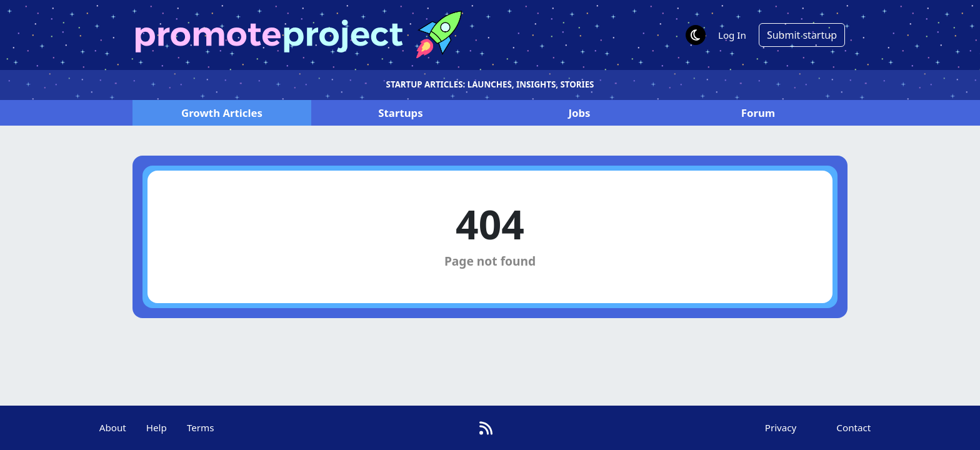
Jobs (579, 113)
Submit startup (802, 35)
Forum (758, 113)
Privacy (781, 427)
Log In (732, 35)
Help (157, 427)
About (113, 427)
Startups (400, 113)
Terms (201, 427)
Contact (853, 427)
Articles (222, 113)
